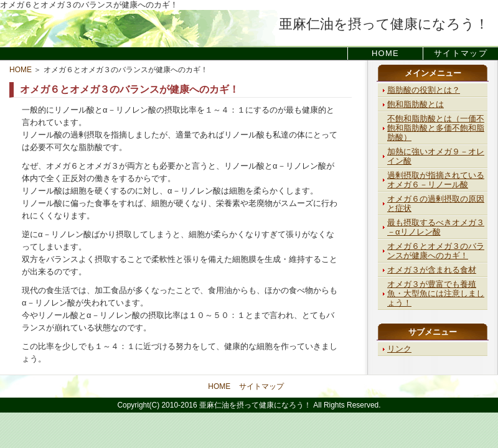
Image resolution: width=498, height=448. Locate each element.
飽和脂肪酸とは (416, 104)
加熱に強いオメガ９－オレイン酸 (436, 156)
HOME (385, 53)
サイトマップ (461, 53)
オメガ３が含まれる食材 (432, 270)
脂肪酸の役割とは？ (424, 90)
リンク (399, 349)
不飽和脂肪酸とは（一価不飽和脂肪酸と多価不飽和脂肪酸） (436, 128)
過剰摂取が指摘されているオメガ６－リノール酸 (436, 180)
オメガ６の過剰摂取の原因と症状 (436, 203)
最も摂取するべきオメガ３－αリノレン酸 (436, 227)
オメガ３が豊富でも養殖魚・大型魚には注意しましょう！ (436, 293)
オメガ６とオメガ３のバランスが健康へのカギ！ (436, 251)
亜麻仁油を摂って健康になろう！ (384, 24)
